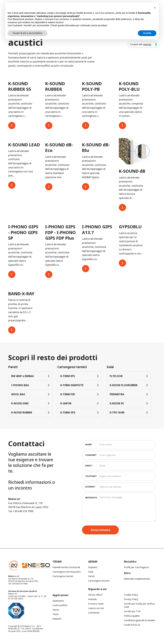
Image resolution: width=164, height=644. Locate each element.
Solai (91, 572)
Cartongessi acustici (99, 581)
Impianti (93, 567)
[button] (155, 8)
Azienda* (90, 487)
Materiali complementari (137, 579)
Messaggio (91, 498)
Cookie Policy (131, 595)
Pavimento (58, 601)
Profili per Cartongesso (136, 567)
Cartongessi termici (63, 576)
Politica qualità (132, 616)
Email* (89, 466)
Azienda (92, 599)
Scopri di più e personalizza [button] (28, 33)
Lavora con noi (96, 608)
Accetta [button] (147, 33)
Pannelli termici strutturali (66, 567)
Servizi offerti (95, 595)
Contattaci (94, 613)
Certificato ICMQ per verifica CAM (139, 605)
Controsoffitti (60, 605)
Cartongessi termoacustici (67, 572)
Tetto (56, 614)
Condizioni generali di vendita (139, 620)
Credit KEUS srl (132, 625)
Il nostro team (96, 604)
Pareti (91, 576)
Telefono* (91, 476)
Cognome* (91, 455)
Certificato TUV (132, 611)
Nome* (89, 445)
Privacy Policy (131, 599)
